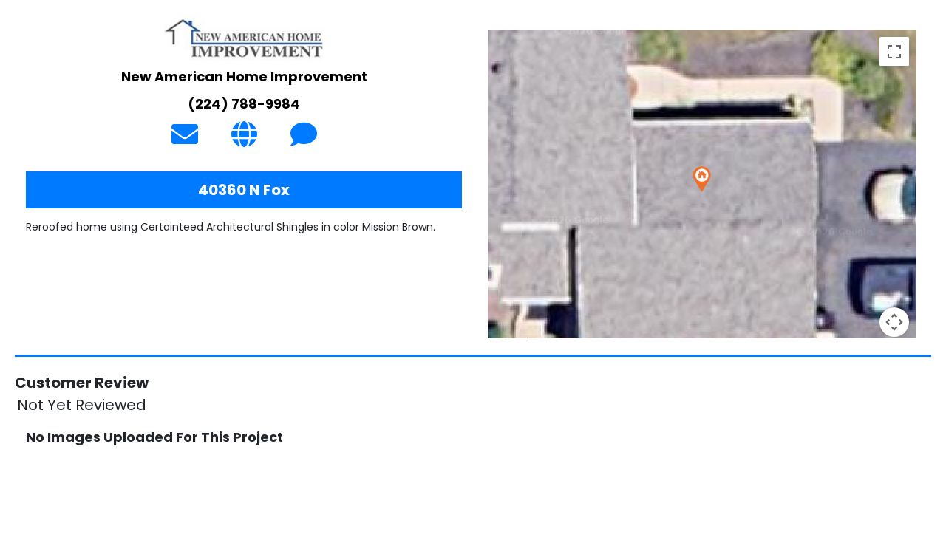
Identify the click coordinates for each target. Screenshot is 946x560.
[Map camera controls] (894, 322)
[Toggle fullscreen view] (894, 52)
